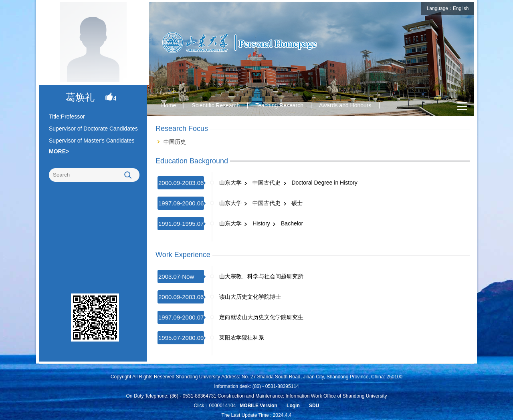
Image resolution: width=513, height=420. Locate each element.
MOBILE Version (258, 406)
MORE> (59, 151)
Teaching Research (279, 105)
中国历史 (175, 142)
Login (293, 406)
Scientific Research (216, 105)
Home (169, 105)
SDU (314, 406)
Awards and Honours (345, 105)
